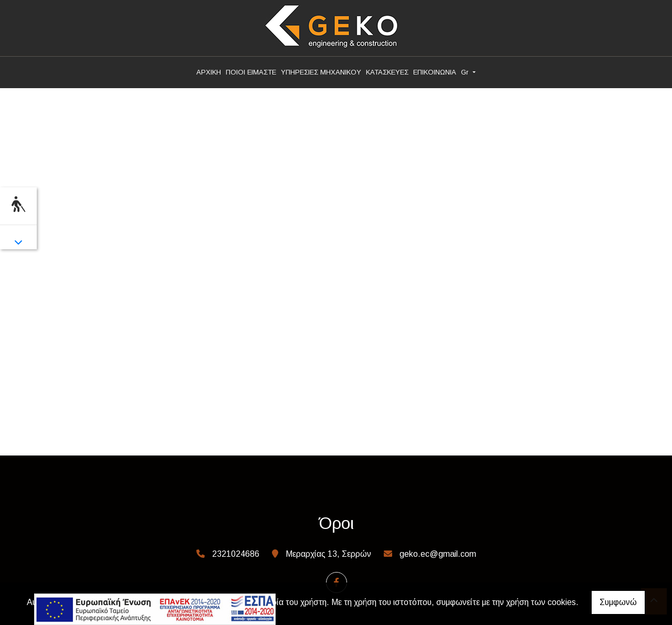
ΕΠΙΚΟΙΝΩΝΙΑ (435, 72)
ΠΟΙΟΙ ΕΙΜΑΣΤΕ (251, 72)
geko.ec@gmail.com (438, 554)
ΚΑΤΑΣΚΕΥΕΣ (387, 72)
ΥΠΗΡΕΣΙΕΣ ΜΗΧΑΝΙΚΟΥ (321, 72)
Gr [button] (466, 72)
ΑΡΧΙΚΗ (209, 72)
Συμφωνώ (618, 602)
